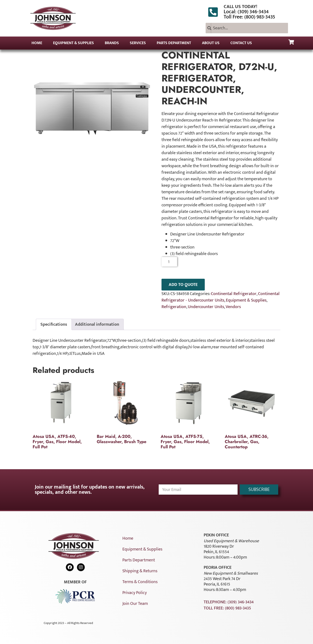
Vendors (233, 307)
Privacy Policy (135, 593)
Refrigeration (174, 307)
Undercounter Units (206, 307)
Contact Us (241, 43)
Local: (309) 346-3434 (246, 12)
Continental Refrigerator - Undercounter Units (221, 297)
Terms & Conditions (140, 582)
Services (138, 43)
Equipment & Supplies (73, 43)
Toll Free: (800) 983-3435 (249, 17)
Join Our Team (135, 604)
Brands (112, 43)
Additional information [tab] (97, 324)
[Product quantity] (169, 262)
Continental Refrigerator (234, 294)
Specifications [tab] (54, 324)
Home (37, 43)
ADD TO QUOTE (183, 285)
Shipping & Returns (140, 571)
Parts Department (174, 43)
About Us (211, 43)
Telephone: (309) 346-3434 (229, 602)
